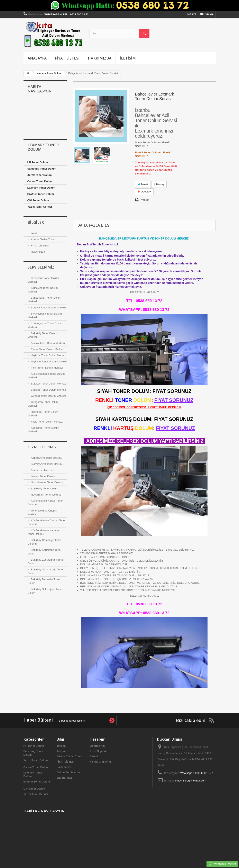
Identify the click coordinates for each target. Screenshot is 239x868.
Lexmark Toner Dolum (41, 188)
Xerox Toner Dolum (40, 175)
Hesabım (98, 739)
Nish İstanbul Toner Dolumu (47, 482)
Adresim (95, 756)
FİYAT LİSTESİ (67, 58)
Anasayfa (37, 58)
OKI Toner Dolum (38, 200)
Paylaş (159, 184)
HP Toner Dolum (38, 162)
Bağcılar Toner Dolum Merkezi (48, 390)
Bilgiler (36, 222)
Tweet (143, 184)
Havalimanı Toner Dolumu (46, 495)
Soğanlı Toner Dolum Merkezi (48, 308)
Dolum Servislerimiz (69, 772)
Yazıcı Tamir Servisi (40, 207)
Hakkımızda (100, 58)
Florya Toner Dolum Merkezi (47, 349)
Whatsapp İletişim (222, 864)
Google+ (144, 192)
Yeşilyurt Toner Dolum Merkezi (48, 361)
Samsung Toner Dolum (42, 169)
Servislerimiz (41, 267)
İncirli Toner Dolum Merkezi (47, 368)
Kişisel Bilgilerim (100, 762)
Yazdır (145, 200)
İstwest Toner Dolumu (43, 476)
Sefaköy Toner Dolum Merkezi (48, 384)
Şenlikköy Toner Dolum (44, 489)
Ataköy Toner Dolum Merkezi (48, 343)
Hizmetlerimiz (42, 447)
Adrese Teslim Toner (43, 239)
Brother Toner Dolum (41, 194)
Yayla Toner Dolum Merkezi (47, 422)
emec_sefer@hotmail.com (191, 781)
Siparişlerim (97, 746)
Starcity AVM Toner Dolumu (47, 464)
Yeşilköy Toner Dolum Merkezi (48, 355)
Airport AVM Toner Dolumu (46, 458)
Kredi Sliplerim (99, 751)
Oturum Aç (207, 14)
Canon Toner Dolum (40, 181)
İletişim (191, 14)
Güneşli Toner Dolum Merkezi (48, 396)
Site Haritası (64, 778)
